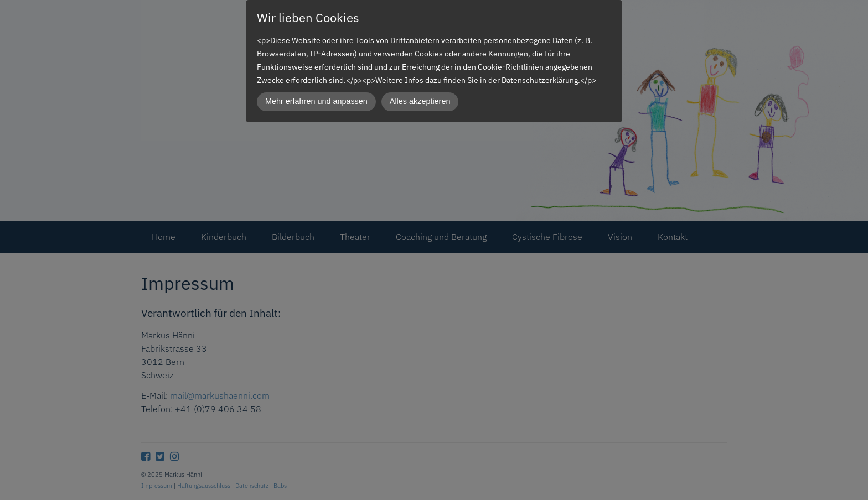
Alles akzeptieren (420, 101)
